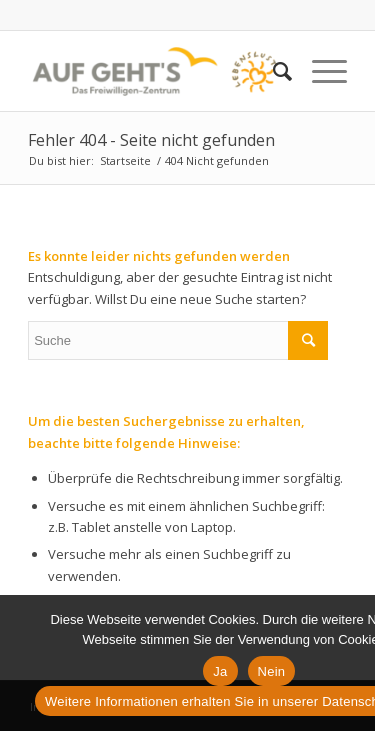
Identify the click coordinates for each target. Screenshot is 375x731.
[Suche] (272, 71)
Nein (272, 671)
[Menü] (319, 71)
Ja (220, 671)
